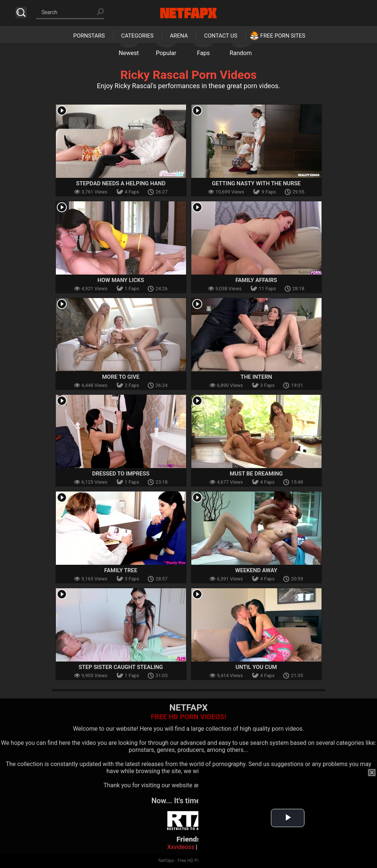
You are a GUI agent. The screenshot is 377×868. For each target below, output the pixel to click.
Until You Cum (256, 667)
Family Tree (121, 570)
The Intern (256, 377)
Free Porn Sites (283, 36)
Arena (179, 36)
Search (21, 12)
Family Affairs (256, 280)
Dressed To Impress (121, 474)
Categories (137, 36)
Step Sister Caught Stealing (121, 667)
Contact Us (221, 36)
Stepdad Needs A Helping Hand (121, 183)
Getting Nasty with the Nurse (256, 183)
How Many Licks (121, 280)
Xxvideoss (181, 847)
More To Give (121, 377)
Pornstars (89, 36)
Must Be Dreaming (256, 474)
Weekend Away (256, 570)
